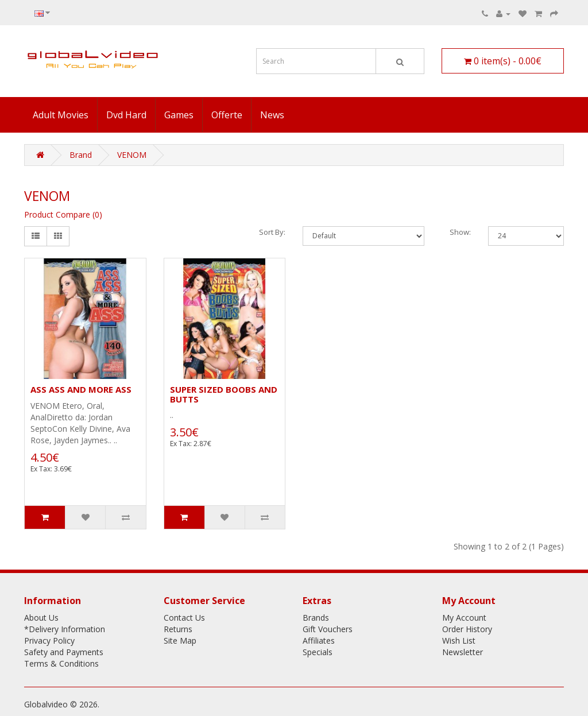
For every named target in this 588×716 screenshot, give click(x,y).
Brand (81, 155)
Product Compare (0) (63, 214)
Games (179, 115)
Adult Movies (61, 115)
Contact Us (184, 618)
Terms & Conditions (61, 663)
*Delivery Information (65, 629)
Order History (467, 629)
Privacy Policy (49, 640)
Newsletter (463, 652)
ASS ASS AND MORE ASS (81, 389)
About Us (41, 618)
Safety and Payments (64, 652)
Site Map (180, 640)
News (272, 115)
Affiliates (319, 640)
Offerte (227, 115)
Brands (316, 618)
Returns (178, 629)
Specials (318, 652)
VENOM (132, 155)
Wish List (459, 640)
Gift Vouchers (328, 629)
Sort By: (272, 232)
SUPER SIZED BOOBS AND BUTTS (224, 394)
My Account (464, 618)
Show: (460, 232)
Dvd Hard (126, 115)
